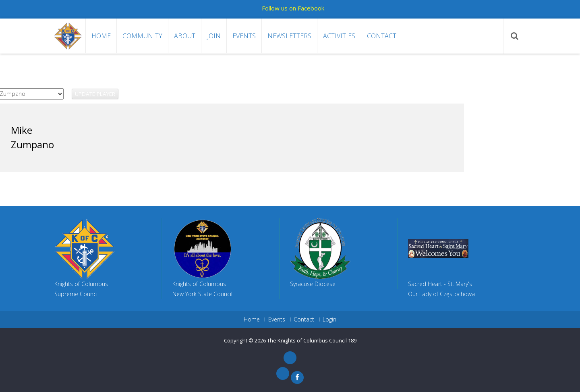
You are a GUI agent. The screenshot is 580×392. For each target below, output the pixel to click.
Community (142, 36)
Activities (339, 36)
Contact (382, 36)
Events (244, 36)
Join (214, 36)
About (185, 36)
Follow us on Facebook (293, 8)
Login (329, 319)
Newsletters (289, 36)
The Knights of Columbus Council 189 (312, 340)
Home (101, 36)
